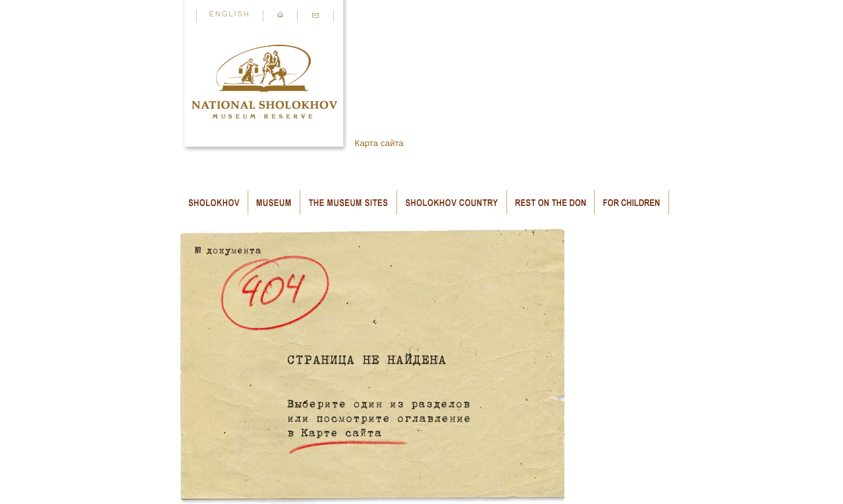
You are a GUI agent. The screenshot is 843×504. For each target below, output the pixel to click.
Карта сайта (379, 143)
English (230, 14)
